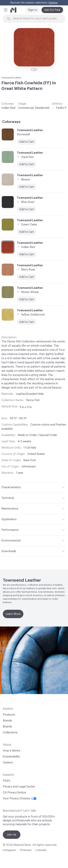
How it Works (12, 751)
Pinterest (26, 850)
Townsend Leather (11, 78)
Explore (53, 3)
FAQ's (7, 781)
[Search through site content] (36, 19)
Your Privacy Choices (20, 799)
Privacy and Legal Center (19, 787)
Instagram (9, 850)
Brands (7, 721)
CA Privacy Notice (14, 793)
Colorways (11, 122)
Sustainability (11, 757)
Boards (7, 727)
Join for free (52, 10)
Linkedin (41, 850)
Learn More (13, 614)
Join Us (12, 835)
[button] (6, 10)
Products (9, 715)
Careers (8, 763)
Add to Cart (27, 277)
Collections (10, 733)
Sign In (33, 10)
